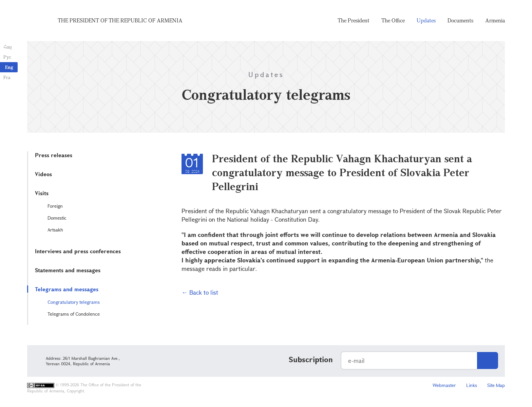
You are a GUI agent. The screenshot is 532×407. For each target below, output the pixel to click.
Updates (426, 20)
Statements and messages (68, 270)
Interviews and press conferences (78, 251)
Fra (7, 77)
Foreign (55, 206)
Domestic (57, 218)
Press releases (54, 155)
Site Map (496, 385)
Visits (42, 193)
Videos (43, 174)
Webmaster (444, 385)
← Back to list (200, 292)
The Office (393, 20)
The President (354, 20)
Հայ (8, 47)
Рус (7, 57)
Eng (9, 67)
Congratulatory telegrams (74, 302)
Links (472, 385)
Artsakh (55, 230)
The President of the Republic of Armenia (120, 20)
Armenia (495, 20)
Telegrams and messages (67, 289)
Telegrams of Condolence (74, 314)
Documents (460, 20)
